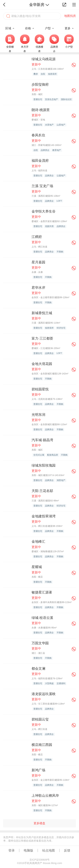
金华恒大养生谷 (44, 211)
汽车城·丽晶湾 (42, 440)
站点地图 (49, 850)
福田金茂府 (40, 161)
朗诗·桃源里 (41, 110)
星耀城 (37, 567)
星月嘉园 (38, 262)
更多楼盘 (39, 823)
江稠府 (37, 237)
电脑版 (28, 850)
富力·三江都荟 (42, 338)
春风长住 (38, 135)
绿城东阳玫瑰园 (44, 465)
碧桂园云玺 (40, 719)
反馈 (67, 850)
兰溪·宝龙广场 (42, 186)
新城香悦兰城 (42, 313)
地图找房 (70, 16)
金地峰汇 (38, 542)
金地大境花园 (42, 364)
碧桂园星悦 (40, 389)
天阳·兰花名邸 (42, 491)
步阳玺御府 (40, 85)
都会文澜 (38, 669)
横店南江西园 (42, 745)
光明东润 (38, 415)
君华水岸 (38, 288)
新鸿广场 (38, 770)
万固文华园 (40, 643)
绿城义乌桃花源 (44, 59)
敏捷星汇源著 (42, 592)
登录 (12, 850)
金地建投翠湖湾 (44, 516)
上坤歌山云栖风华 (45, 796)
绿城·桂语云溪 (42, 618)
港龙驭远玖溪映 (44, 694)
